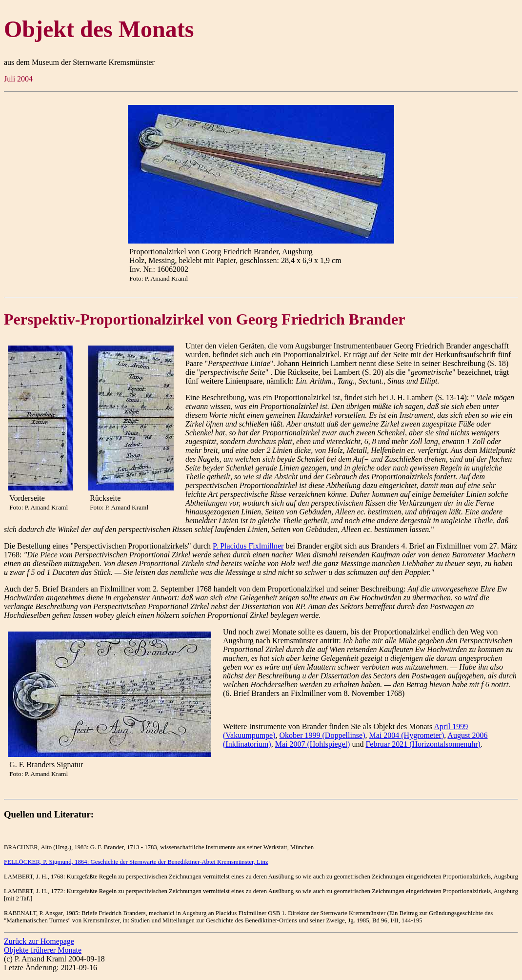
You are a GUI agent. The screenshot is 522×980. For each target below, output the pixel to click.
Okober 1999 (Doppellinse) (322, 735)
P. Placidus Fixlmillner (248, 546)
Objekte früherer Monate (43, 950)
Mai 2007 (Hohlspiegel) (313, 744)
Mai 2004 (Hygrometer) (407, 735)
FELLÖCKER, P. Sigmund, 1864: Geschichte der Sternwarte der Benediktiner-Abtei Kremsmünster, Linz (136, 862)
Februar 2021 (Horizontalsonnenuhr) (423, 744)
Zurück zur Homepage (39, 941)
